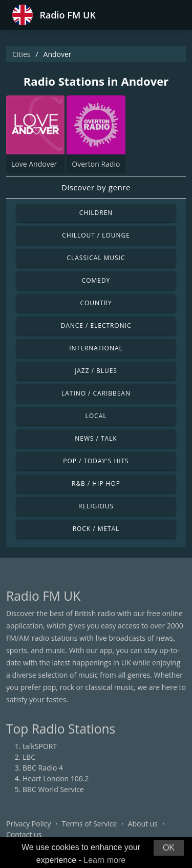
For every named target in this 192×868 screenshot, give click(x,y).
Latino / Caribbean (96, 393)
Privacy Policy (28, 824)
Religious (96, 506)
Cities (21, 54)
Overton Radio (96, 164)
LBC (29, 757)
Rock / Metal (96, 529)
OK (169, 848)
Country (96, 303)
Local (96, 416)
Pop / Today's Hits (96, 461)
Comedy (96, 280)
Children (96, 213)
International (96, 348)
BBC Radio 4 (43, 768)
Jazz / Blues (96, 371)
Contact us (24, 834)
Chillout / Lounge (96, 235)
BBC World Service (53, 789)
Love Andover (34, 164)
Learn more (104, 860)
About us (143, 824)
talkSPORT (40, 746)
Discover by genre (96, 187)
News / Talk (96, 438)
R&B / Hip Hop (96, 484)
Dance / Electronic (96, 325)
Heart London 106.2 (56, 778)
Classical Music (96, 258)
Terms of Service (90, 824)
